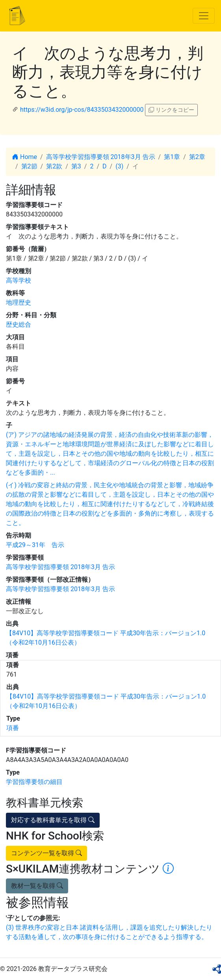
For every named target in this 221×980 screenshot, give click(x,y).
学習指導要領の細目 (34, 782)
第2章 (197, 157)
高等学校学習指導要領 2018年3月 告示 (101, 157)
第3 (76, 166)
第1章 (172, 157)
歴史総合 (19, 325)
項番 (13, 728)
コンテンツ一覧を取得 (46, 853)
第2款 (54, 166)
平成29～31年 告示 (35, 545)
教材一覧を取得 (37, 886)
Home (25, 157)
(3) (119, 166)
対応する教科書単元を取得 (53, 820)
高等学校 (19, 280)
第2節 (29, 166)
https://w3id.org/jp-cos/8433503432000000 (82, 110)
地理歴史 (19, 302)
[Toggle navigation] (204, 16)
